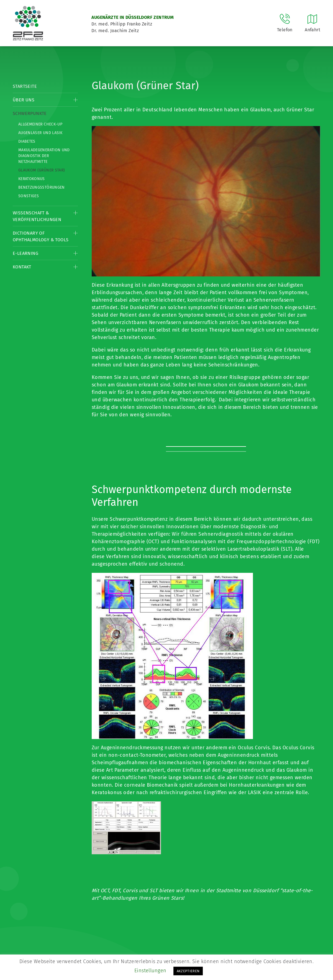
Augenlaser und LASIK (40, 133)
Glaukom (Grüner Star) (42, 170)
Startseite (25, 86)
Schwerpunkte (30, 113)
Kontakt (22, 267)
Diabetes (27, 141)
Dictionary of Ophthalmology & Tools (41, 236)
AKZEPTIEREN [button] (188, 971)
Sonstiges (29, 196)
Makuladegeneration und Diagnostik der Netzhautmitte (44, 156)
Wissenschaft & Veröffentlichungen (37, 216)
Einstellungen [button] (150, 971)
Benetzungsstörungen (42, 187)
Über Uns (24, 100)
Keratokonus (32, 179)
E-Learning (25, 253)
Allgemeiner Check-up (40, 124)
